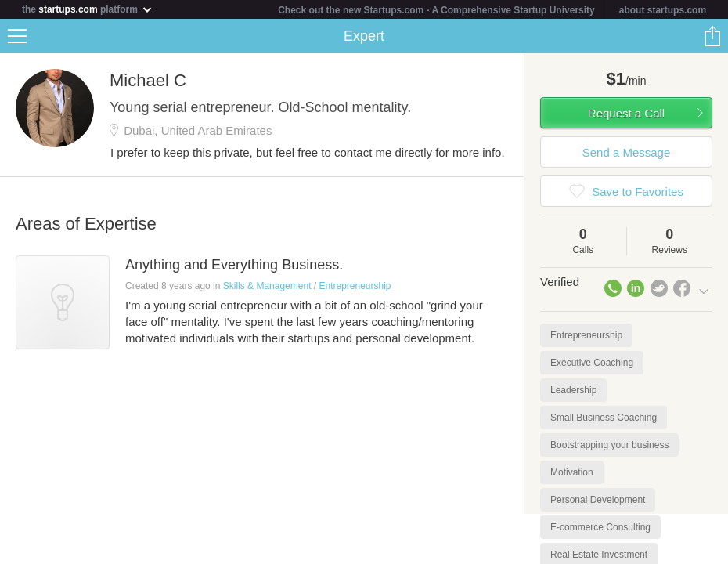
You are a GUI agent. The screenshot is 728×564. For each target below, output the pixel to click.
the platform (88, 9)
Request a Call (626, 113)
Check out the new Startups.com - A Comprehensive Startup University (436, 10)
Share (712, 36)
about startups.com (663, 10)
